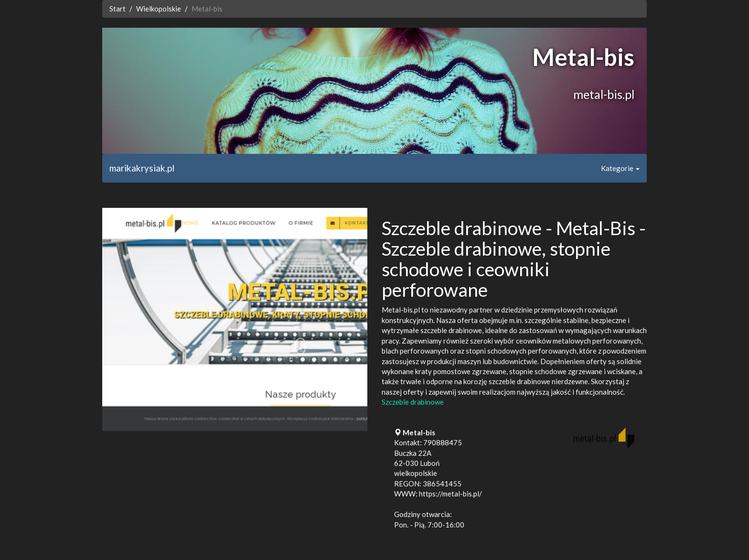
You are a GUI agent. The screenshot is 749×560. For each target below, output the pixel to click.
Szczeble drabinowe (413, 402)
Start (118, 9)
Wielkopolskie (159, 9)
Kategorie (620, 168)
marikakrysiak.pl (142, 168)
